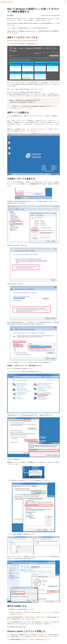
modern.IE (17, 18)
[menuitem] (65, 2)
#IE (8, 16)
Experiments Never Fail (7, 2)
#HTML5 (12, 16)
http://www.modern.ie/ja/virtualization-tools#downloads (22, 41)
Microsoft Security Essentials (37, 636)
